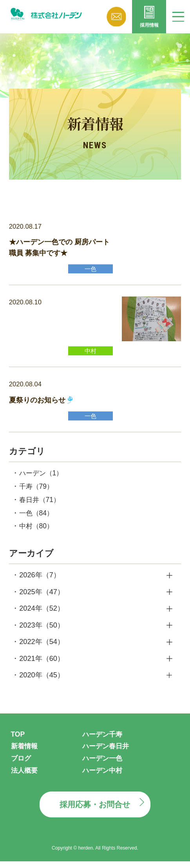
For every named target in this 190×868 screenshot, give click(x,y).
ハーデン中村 (103, 776)
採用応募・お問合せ (95, 811)
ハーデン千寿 (103, 740)
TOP (18, 740)
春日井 (41, 504)
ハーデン (42, 477)
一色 (37, 518)
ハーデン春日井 (107, 752)
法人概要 (25, 776)
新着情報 (25, 752)
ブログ (22, 764)
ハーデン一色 (103, 764)
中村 (37, 531)
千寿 (37, 491)
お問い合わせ (116, 17)
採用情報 (149, 26)
